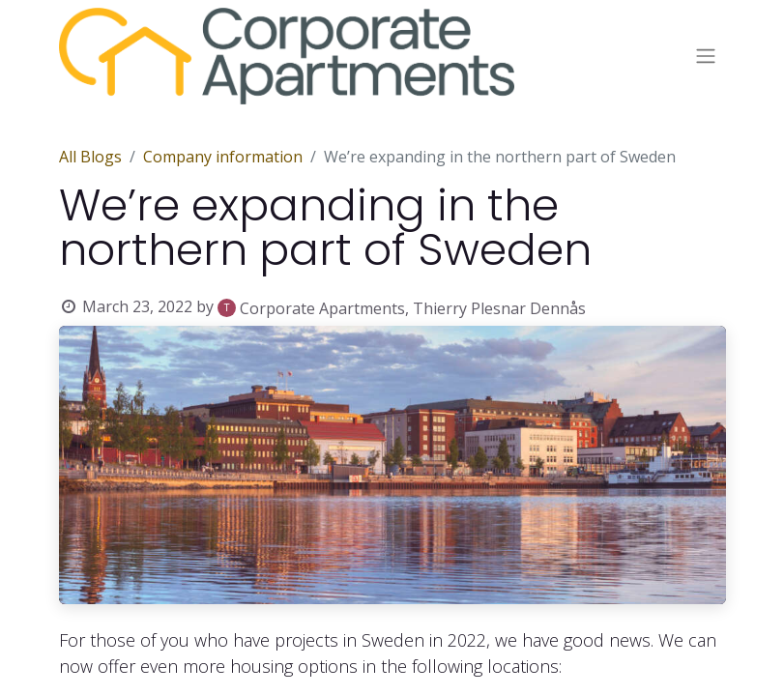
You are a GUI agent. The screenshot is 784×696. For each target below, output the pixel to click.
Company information (223, 157)
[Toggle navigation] (706, 57)
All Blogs (90, 157)
